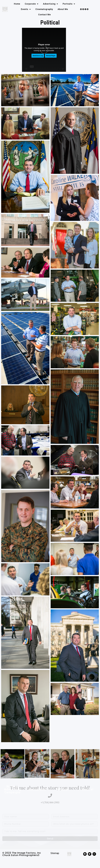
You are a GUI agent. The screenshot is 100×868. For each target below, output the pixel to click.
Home (17, 4)
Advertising (51, 4)
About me (63, 9)
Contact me (45, 15)
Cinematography (44, 9)
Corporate (32, 4)
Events (26, 9)
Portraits (69, 4)
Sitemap (55, 853)
